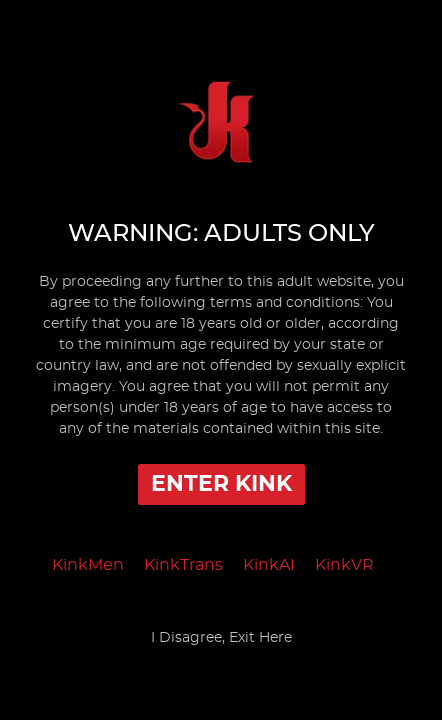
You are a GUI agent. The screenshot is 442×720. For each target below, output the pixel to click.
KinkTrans (183, 565)
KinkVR (344, 565)
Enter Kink (221, 484)
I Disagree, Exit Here (221, 638)
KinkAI (269, 565)
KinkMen (88, 565)
